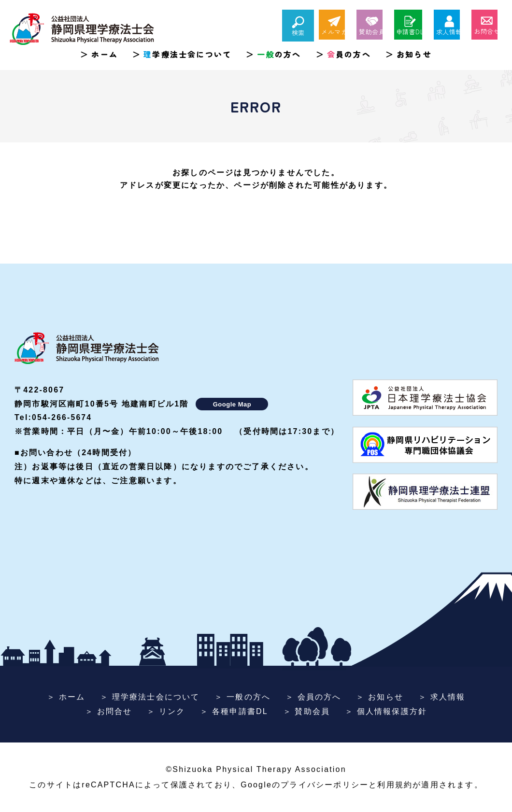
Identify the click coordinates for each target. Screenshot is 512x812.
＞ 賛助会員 (307, 711)
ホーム (105, 54)
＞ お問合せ (109, 711)
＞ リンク (166, 711)
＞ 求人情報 (442, 697)
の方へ (279, 54)
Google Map (232, 404)
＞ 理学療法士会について (150, 697)
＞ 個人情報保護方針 (386, 711)
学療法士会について (187, 54)
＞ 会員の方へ (313, 697)
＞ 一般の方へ (242, 697)
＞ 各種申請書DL (234, 711)
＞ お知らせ (380, 697)
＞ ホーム (66, 697)
